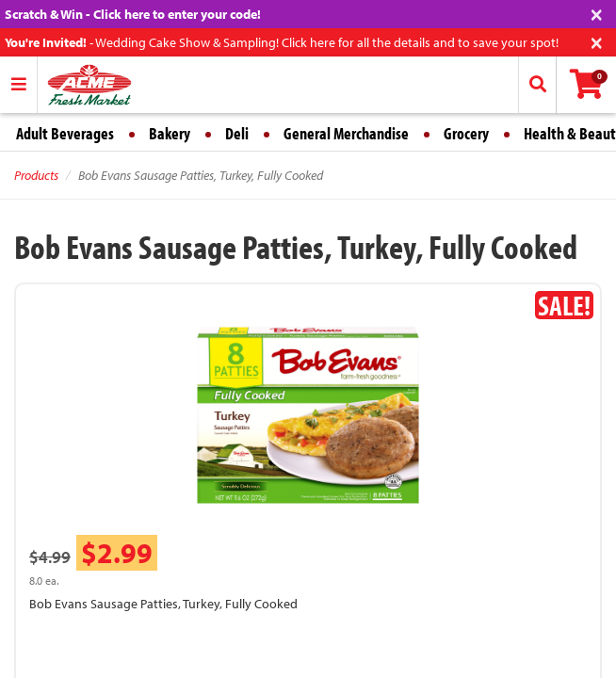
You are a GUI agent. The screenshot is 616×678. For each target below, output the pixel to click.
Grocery (466, 133)
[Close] (597, 13)
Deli (237, 133)
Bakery (170, 133)
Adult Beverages (65, 133)
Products (36, 175)
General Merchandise (346, 133)
